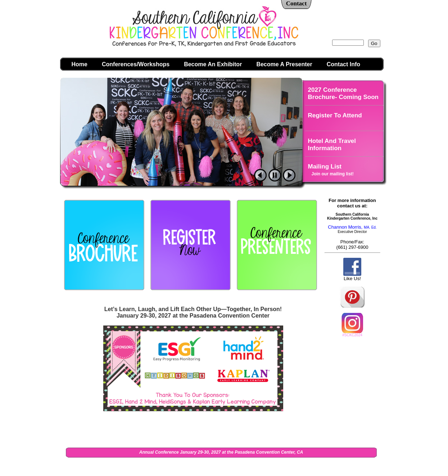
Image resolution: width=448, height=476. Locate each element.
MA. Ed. (369, 227)
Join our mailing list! (333, 174)
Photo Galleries (331, 192)
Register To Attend (335, 115)
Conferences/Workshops (136, 64)
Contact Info (343, 64)
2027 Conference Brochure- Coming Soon (343, 93)
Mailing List (325, 167)
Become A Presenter (284, 64)
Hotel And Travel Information (332, 145)
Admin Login (313, 466)
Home (80, 64)
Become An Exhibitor (213, 64)
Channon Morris (345, 227)
